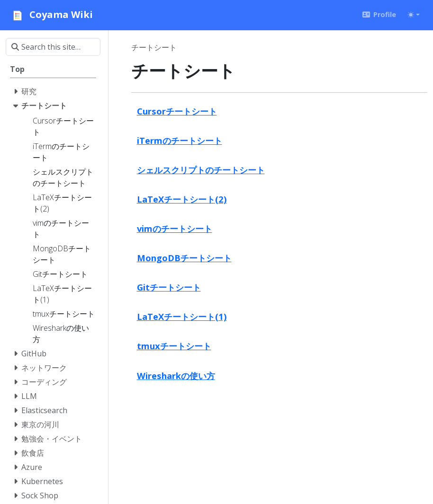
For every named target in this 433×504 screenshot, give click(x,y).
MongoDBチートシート (184, 258)
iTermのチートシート (180, 140)
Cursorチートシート (177, 111)
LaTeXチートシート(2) (182, 199)
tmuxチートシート (174, 346)
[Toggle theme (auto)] (414, 15)
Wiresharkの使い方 (176, 376)
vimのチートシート (175, 228)
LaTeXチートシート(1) (182, 316)
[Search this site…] (53, 47)
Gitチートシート (169, 287)
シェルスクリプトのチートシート (201, 170)
